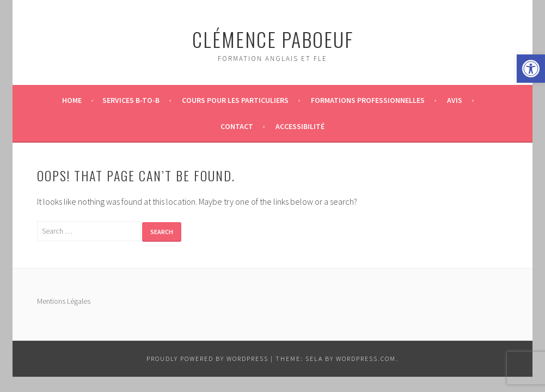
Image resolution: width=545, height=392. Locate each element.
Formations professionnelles (368, 100)
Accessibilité (300, 126)
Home (72, 100)
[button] (531, 69)
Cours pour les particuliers (235, 100)
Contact (237, 126)
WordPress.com (366, 359)
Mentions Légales (64, 301)
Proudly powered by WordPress (207, 359)
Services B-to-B (131, 100)
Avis (455, 100)
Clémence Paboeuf (273, 39)
